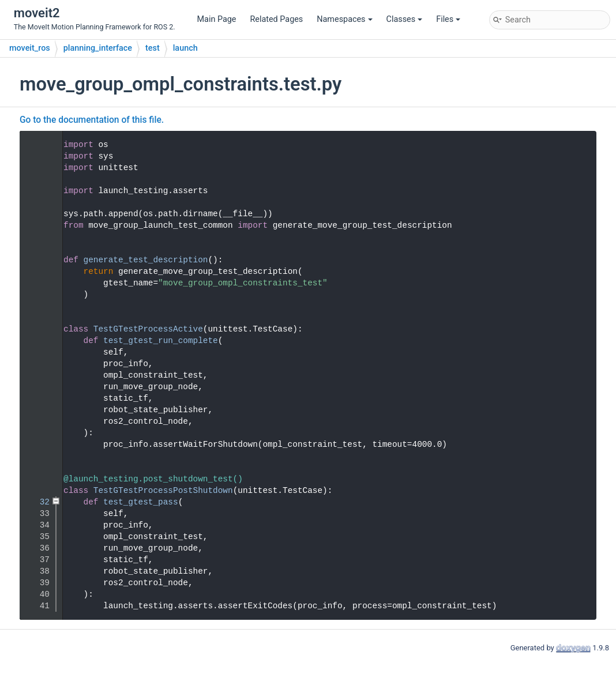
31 (37, 491)
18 (37, 341)
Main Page (217, 19)
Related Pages (276, 19)
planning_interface (98, 48)
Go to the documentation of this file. (92, 120)
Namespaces (344, 19)
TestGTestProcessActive (148, 329)
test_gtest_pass (141, 502)
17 (37, 329)
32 (37, 502)
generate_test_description (146, 260)
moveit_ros (30, 48)
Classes (405, 19)
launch (185, 48)
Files (448, 19)
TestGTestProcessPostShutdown (163, 491)
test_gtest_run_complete (161, 341)
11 (37, 260)
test (153, 48)
